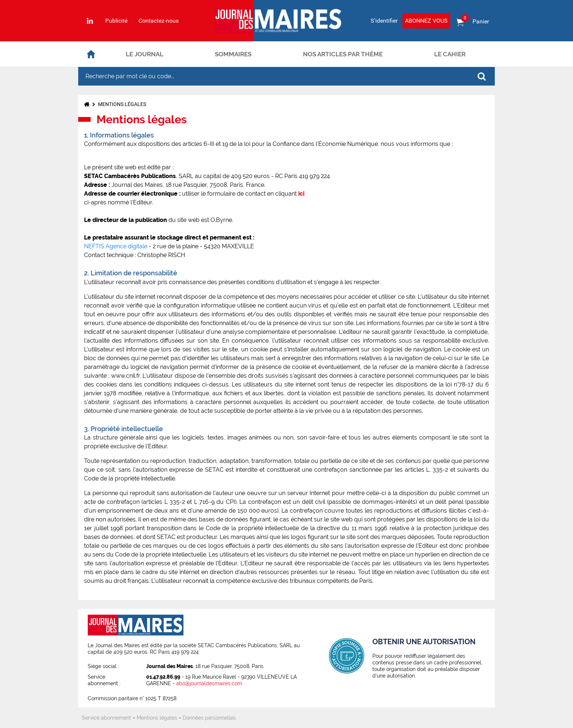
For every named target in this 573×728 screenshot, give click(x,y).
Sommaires (233, 54)
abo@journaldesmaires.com (209, 683)
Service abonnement (107, 718)
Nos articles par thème (343, 54)
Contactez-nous (159, 21)
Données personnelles (209, 718)
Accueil (91, 54)
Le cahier (450, 54)
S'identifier (384, 21)
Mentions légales (122, 104)
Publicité (116, 21)
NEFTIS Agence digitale (116, 246)
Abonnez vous (426, 21)
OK (482, 76)
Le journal (145, 54)
